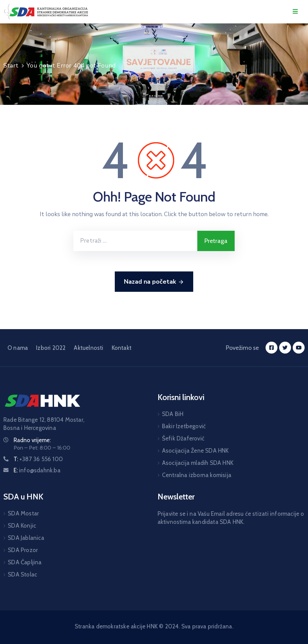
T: (38, 459)
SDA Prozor (23, 550)
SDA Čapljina (25, 562)
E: (37, 470)
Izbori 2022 (51, 348)
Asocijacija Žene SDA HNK (195, 451)
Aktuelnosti (88, 348)
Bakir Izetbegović (184, 426)
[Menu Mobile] (295, 12)
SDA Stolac (22, 574)
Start (11, 65)
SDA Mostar (23, 513)
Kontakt (122, 348)
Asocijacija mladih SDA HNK (198, 463)
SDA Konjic (22, 526)
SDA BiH (173, 414)
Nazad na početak (154, 282)
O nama (18, 348)
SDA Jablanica (26, 538)
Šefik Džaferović (183, 438)
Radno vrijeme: (32, 440)
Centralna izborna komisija (197, 475)
